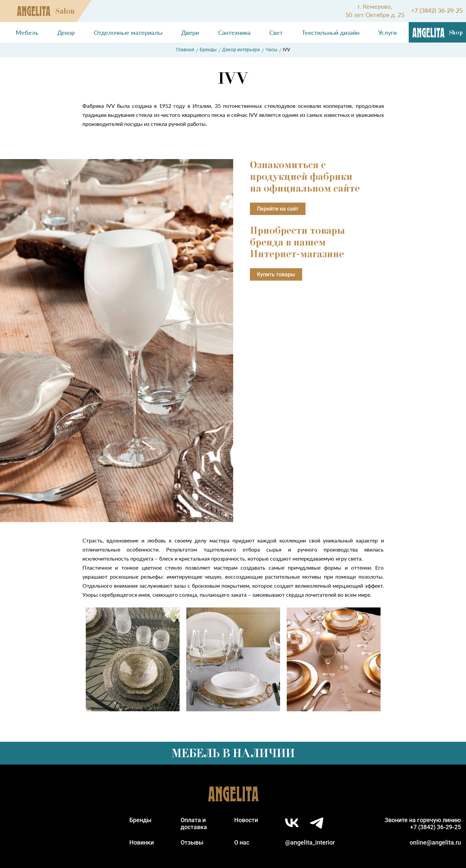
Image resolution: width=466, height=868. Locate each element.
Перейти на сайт (278, 209)
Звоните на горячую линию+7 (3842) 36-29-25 (423, 823)
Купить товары (276, 274)
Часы (271, 50)
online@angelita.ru (435, 842)
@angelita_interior (310, 842)
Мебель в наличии (233, 753)
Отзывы (192, 842)
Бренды (208, 50)
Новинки (142, 842)
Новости (246, 820)
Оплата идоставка (194, 823)
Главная (185, 50)
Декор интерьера (241, 50)
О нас (242, 842)
